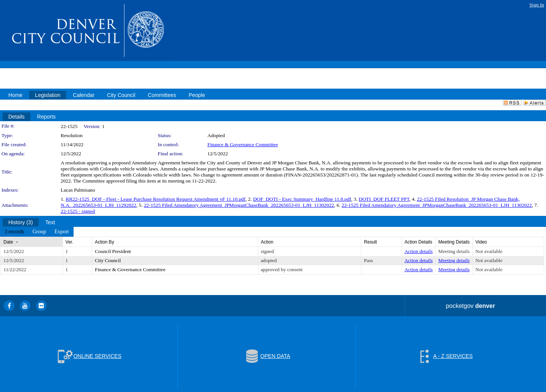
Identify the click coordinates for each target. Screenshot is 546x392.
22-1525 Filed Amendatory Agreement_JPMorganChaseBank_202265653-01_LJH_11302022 (239, 205)
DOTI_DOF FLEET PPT (384, 199)
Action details (419, 251)
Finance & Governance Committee (243, 144)
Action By (104, 242)
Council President (113, 251)
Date (8, 242)
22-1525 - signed (78, 211)
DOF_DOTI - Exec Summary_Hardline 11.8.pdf (302, 199)
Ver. (70, 242)
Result (370, 242)
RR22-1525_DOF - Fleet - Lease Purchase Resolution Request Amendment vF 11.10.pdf (155, 199)
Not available (489, 251)
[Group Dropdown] (39, 232)
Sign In (537, 5)
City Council (108, 260)
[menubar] (37, 232)
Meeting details (454, 251)
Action (267, 242)
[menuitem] (14, 232)
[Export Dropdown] (61, 232)
